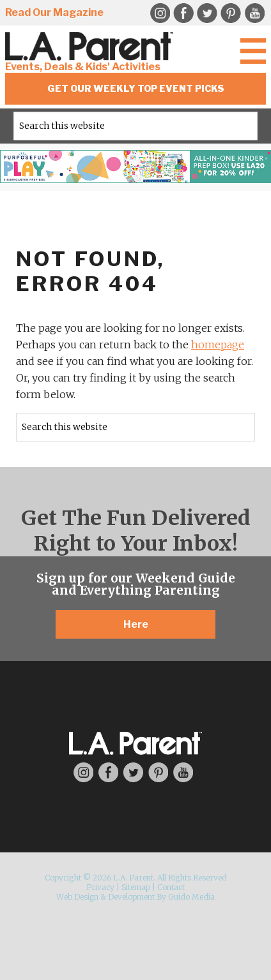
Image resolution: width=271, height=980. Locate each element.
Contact (171, 887)
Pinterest (231, 13)
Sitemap (136, 887)
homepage (218, 345)
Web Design (77, 897)
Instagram (160, 13)
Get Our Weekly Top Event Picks (136, 88)
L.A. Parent (91, 46)
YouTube (254, 13)
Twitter (207, 13)
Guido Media (191, 897)
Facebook (183, 13)
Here (136, 624)
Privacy (100, 887)
